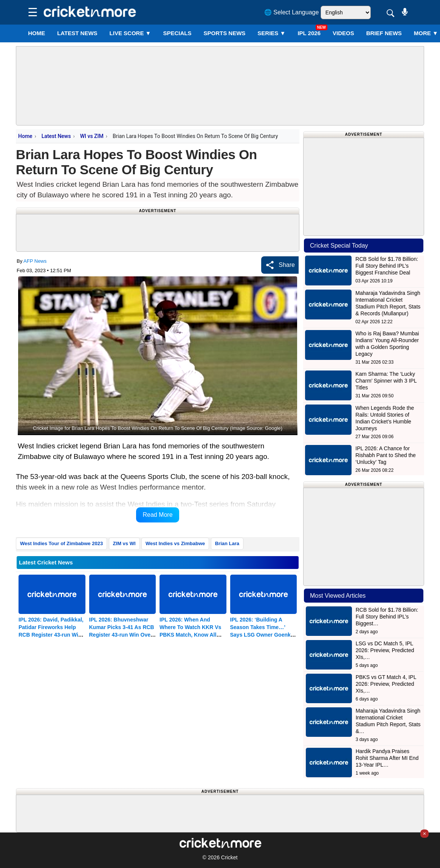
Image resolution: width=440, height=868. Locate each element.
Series (271, 33)
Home (36, 33)
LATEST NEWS (77, 33)
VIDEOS (343, 33)
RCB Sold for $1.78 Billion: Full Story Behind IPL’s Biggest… (387, 617)
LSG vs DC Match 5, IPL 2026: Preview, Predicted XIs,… (385, 650)
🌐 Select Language (292, 12)
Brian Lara (227, 543)
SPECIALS (177, 33)
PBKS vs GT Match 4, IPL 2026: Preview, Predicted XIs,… (386, 684)
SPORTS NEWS (224, 33)
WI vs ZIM (92, 136)
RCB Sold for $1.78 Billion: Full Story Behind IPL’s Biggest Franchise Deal (387, 266)
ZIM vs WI (124, 543)
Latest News (56, 136)
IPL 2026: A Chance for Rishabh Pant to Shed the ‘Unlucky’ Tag (386, 455)
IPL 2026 (309, 33)
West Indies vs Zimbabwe (175, 543)
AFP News (35, 261)
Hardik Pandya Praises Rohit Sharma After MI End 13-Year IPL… (387, 758)
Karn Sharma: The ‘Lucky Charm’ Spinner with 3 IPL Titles (386, 381)
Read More (157, 515)
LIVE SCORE (130, 33)
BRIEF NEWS (384, 33)
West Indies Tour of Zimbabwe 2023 (61, 543)
